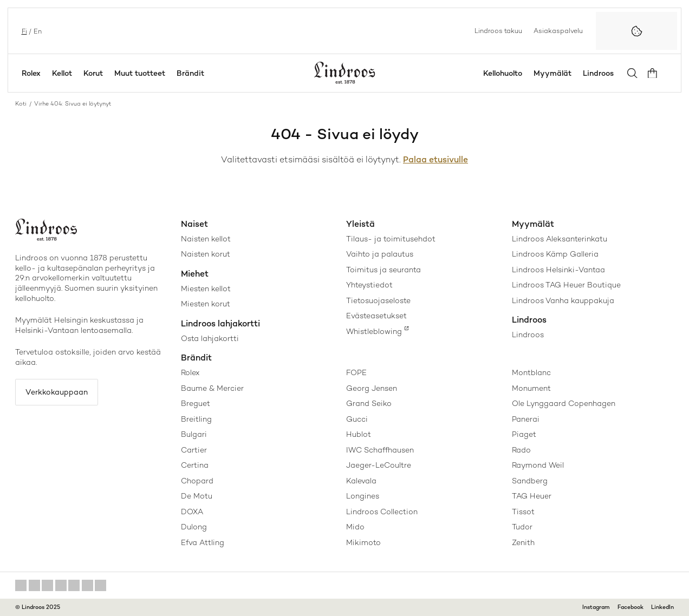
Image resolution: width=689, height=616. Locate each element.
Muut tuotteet (140, 73)
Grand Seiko (369, 403)
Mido (355, 527)
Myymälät (555, 73)
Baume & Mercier (212, 388)
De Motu (197, 496)
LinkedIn (662, 607)
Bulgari (194, 434)
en (37, 31)
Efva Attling (203, 542)
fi (23, 31)
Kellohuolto (505, 73)
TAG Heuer (532, 496)
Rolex (31, 73)
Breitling (196, 419)
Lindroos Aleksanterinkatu (560, 239)
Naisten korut (206, 254)
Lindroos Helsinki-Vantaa (558, 270)
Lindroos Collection (382, 512)
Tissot (523, 512)
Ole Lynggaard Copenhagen (564, 403)
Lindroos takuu (498, 30)
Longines (363, 496)
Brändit (190, 73)
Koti (21, 104)
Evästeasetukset (376, 316)
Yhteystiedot (369, 285)
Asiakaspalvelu (558, 30)
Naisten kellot (206, 239)
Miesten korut (206, 304)
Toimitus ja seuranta (383, 270)
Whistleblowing (374, 331)
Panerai (526, 419)
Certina (195, 465)
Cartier (194, 450)
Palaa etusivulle (435, 160)
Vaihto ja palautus (380, 254)
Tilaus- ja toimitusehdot (391, 239)
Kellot (62, 73)
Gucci (357, 419)
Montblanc (531, 372)
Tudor (522, 527)
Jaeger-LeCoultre (379, 465)
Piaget (524, 434)
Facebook (630, 607)
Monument (531, 388)
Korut (93, 73)
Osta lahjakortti (210, 338)
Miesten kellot (206, 289)
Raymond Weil (538, 465)
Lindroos (601, 73)
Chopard (197, 481)
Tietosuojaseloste (378, 300)
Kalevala (361, 481)
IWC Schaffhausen (380, 450)
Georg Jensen (372, 388)
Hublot (359, 434)
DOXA (192, 512)
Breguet (196, 403)
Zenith (523, 542)
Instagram (596, 607)
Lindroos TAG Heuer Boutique (566, 285)
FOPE (356, 372)
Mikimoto (363, 542)
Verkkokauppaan (58, 392)
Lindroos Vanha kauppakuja (563, 300)
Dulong (194, 527)
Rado (521, 450)
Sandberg (530, 481)
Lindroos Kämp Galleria (555, 254)
